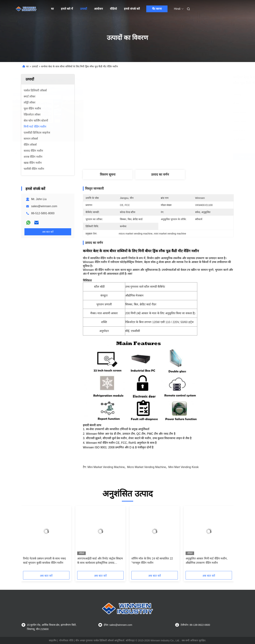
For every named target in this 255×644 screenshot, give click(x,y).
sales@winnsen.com (44, 206)
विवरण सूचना (108, 175)
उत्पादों (83, 9)
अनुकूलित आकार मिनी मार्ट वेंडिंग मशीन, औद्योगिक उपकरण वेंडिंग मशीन (207, 561)
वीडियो (113, 9)
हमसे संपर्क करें (132, 9)
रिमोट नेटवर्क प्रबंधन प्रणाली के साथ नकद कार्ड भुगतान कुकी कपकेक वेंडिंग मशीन (44, 561)
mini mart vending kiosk (183, 467)
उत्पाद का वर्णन (160, 175)
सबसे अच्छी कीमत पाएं (177, 157)
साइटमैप (53, 640)
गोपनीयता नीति (66, 640)
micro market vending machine (146, 467)
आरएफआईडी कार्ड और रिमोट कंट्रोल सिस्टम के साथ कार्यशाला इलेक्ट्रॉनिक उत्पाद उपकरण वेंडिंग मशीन (100, 561)
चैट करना (157, 9)
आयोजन (98, 9)
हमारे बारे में (67, 9)
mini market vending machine (106, 467)
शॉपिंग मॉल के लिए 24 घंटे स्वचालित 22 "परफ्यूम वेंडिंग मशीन (152, 561)
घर (52, 9)
